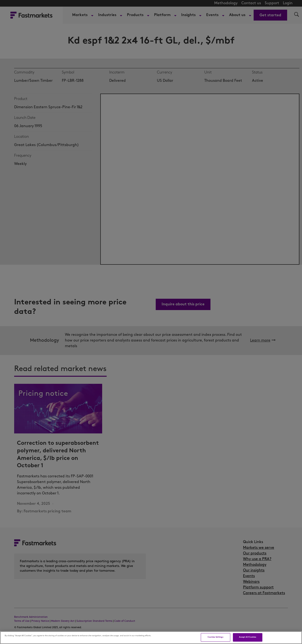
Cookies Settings (215, 637)
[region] (151, 638)
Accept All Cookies (248, 637)
